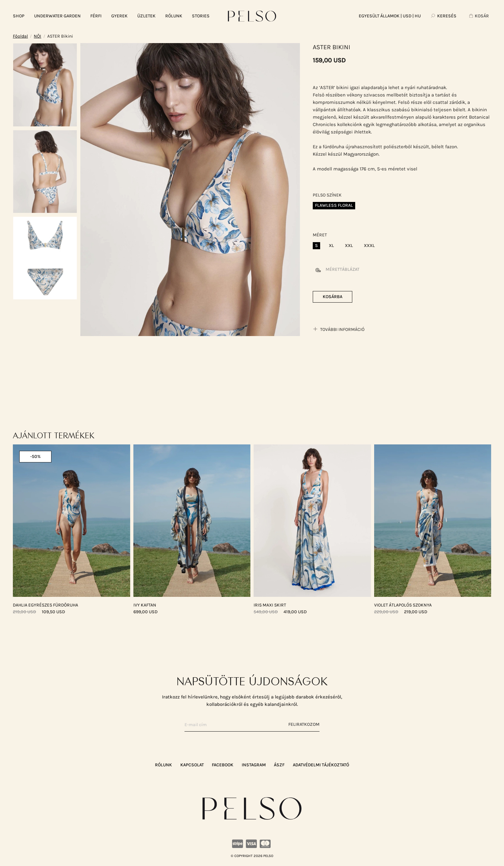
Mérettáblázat (336, 269)
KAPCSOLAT (192, 765)
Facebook (223, 765)
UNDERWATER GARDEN (57, 16)
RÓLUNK (174, 16)
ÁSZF (279, 765)
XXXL (369, 246)
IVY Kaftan (145, 605)
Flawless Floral (334, 205)
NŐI (37, 36)
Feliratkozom (304, 724)
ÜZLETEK (146, 16)
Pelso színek (327, 195)
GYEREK (119, 16)
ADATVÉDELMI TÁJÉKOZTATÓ (321, 765)
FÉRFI (96, 16)
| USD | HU (390, 16)
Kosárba (333, 297)
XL (331, 246)
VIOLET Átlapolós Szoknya (403, 605)
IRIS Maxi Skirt (270, 605)
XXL (349, 246)
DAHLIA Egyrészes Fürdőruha (45, 605)
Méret (320, 235)
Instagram (254, 765)
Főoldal (20, 36)
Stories (201, 16)
